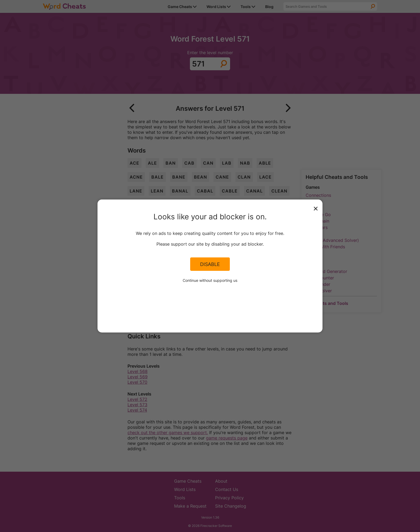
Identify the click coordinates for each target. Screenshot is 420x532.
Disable (210, 264)
